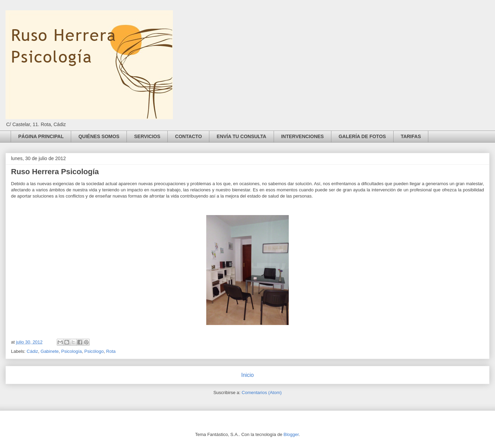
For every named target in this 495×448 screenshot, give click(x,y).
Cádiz (32, 351)
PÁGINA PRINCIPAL (41, 136)
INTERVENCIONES (302, 136)
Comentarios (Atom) (262, 393)
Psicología (71, 351)
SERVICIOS (147, 136)
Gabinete (50, 351)
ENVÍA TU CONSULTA (241, 136)
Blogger (291, 434)
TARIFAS (411, 136)
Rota (111, 351)
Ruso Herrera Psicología (55, 172)
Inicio (247, 375)
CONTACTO (188, 136)
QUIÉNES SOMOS (99, 136)
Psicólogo (94, 351)
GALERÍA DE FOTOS (362, 136)
